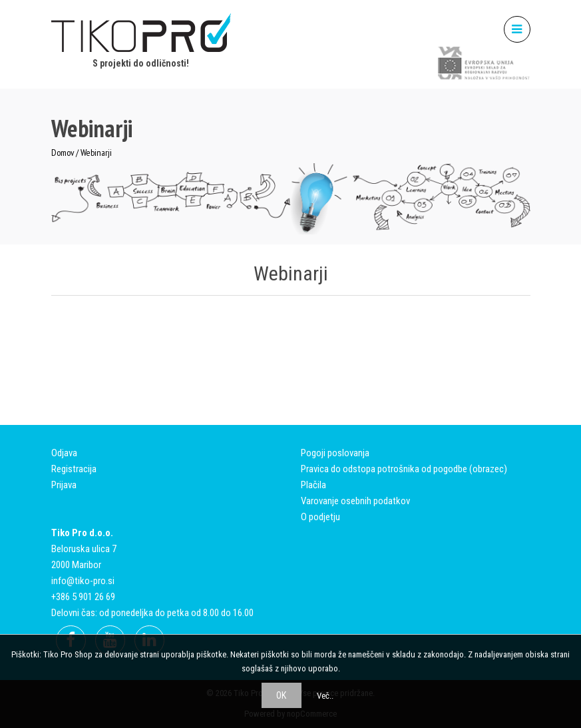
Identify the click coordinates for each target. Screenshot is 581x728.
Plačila (313, 485)
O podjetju (320, 517)
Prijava (64, 485)
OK (281, 695)
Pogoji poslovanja (335, 453)
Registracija (74, 469)
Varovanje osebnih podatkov (355, 501)
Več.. (325, 696)
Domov (63, 153)
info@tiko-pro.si (83, 581)
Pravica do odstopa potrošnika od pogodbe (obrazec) (404, 469)
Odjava (64, 453)
